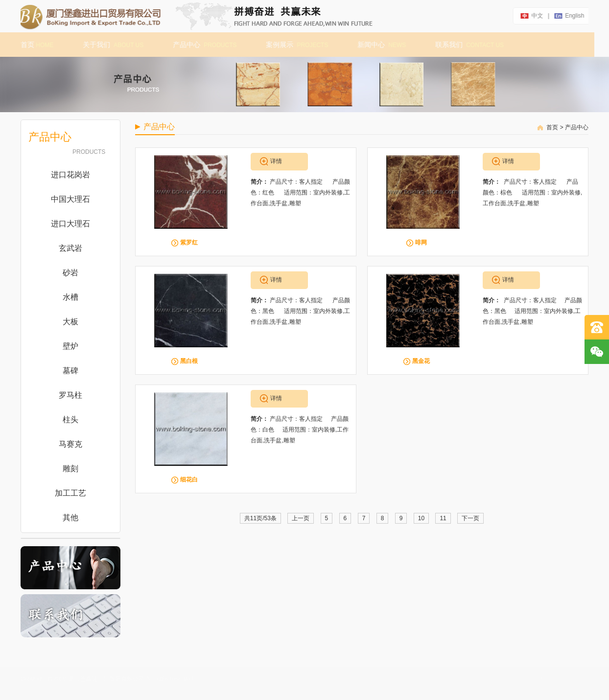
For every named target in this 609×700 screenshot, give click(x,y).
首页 (34, 45)
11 (443, 518)
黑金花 (421, 361)
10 (421, 518)
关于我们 (110, 45)
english (577, 16)
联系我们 (467, 45)
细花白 (189, 480)
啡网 (421, 242)
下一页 (470, 518)
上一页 (301, 518)
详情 (276, 161)
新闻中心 (379, 45)
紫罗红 (189, 242)
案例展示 (294, 45)
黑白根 (189, 361)
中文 (539, 16)
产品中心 (202, 45)
